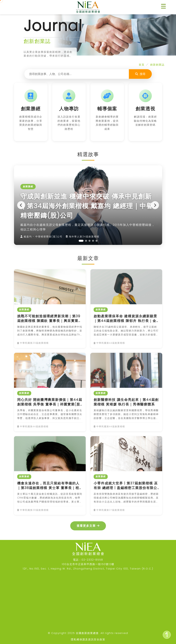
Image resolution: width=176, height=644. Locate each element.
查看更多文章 (88, 526)
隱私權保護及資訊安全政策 (88, 639)
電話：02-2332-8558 (88, 560)
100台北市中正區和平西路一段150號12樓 (88, 564)
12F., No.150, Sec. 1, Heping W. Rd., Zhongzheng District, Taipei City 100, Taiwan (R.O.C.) (88, 569)
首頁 (142, 65)
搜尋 (140, 74)
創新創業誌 (157, 65)
